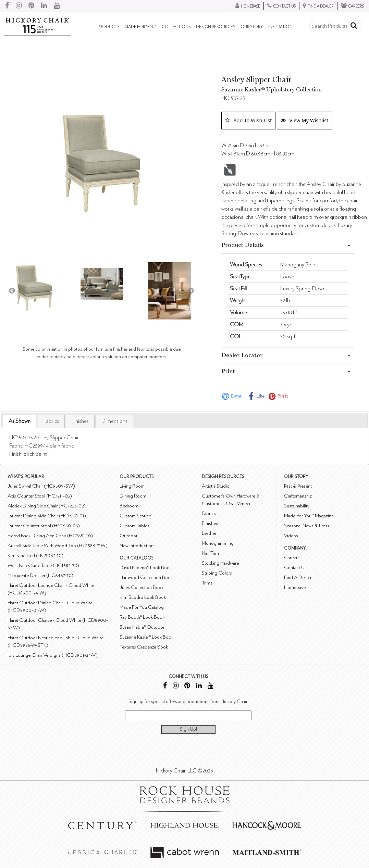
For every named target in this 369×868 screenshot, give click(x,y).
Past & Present (298, 486)
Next (191, 291)
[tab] (20, 421)
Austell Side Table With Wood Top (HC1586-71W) (58, 546)
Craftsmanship (298, 496)
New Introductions (138, 546)
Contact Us (295, 568)
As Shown (20, 421)
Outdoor (128, 536)
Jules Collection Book (142, 587)
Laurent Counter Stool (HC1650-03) (44, 526)
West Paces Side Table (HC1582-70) (43, 565)
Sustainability (297, 506)
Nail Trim (210, 553)
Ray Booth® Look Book (142, 617)
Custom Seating (136, 516)
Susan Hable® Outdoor (142, 627)
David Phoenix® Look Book (146, 568)
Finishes (80, 421)
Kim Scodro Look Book (143, 597)
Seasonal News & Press (307, 526)
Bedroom (129, 506)
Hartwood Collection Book (146, 577)
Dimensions (114, 421)
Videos (291, 536)
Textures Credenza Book (144, 647)
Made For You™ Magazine (309, 516)
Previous (12, 291)
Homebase (295, 587)
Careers (292, 558)
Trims (207, 583)
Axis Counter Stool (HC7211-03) (40, 496)
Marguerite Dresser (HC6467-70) (40, 575)
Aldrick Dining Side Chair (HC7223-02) (47, 506)
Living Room (132, 486)
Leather (209, 533)
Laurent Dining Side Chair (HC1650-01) (47, 516)
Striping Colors (217, 573)
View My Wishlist (304, 120)
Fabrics (51, 421)
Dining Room (133, 496)
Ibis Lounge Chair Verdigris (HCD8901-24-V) (53, 655)
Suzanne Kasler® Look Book (146, 637)
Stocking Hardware (220, 563)
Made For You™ (140, 27)
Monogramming (218, 543)
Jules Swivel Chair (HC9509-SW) (41, 486)
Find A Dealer (298, 577)
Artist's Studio (216, 486)
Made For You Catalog (142, 607)
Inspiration (280, 27)
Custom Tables (134, 526)
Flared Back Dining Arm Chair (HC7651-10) (50, 536)
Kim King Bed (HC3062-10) (35, 556)
